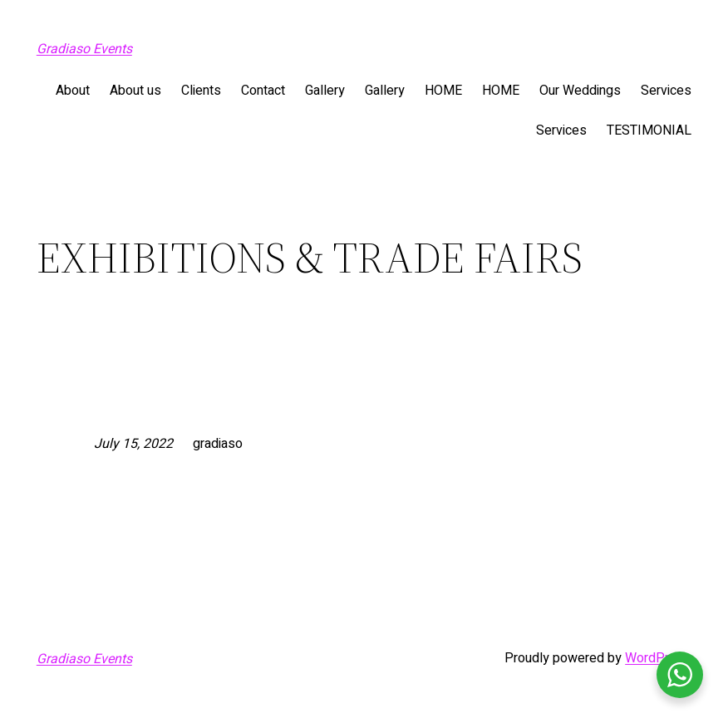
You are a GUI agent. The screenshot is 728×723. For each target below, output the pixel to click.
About (73, 91)
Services (666, 91)
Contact (263, 91)
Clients (201, 91)
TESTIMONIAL (649, 130)
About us (135, 91)
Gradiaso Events (84, 49)
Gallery (325, 91)
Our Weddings (580, 91)
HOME (443, 91)
